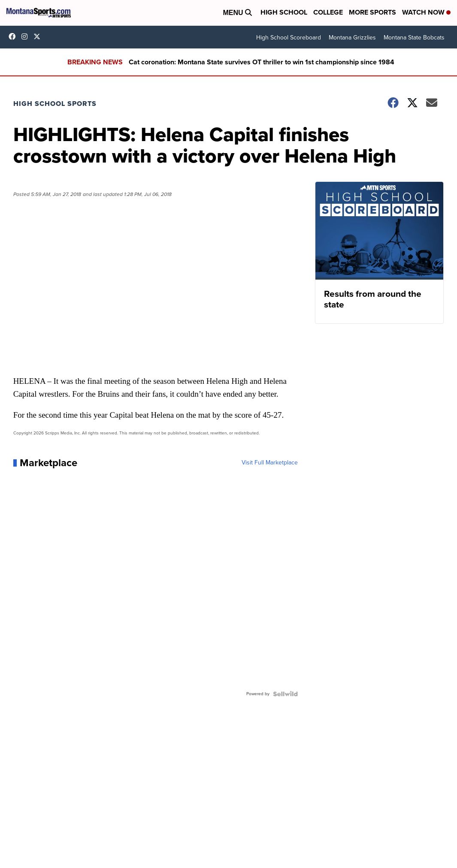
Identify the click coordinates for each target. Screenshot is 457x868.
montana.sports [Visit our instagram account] (27, 36)
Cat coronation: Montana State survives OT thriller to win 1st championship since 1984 (262, 62)
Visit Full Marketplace (270, 463)
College (328, 12)
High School (284, 12)
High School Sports (55, 104)
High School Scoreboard (289, 38)
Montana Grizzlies (352, 38)
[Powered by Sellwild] (285, 694)
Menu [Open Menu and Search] (237, 13)
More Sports (372, 12)
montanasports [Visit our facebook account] (14, 36)
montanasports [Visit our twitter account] (39, 36)
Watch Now (426, 12)
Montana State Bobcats (414, 38)
